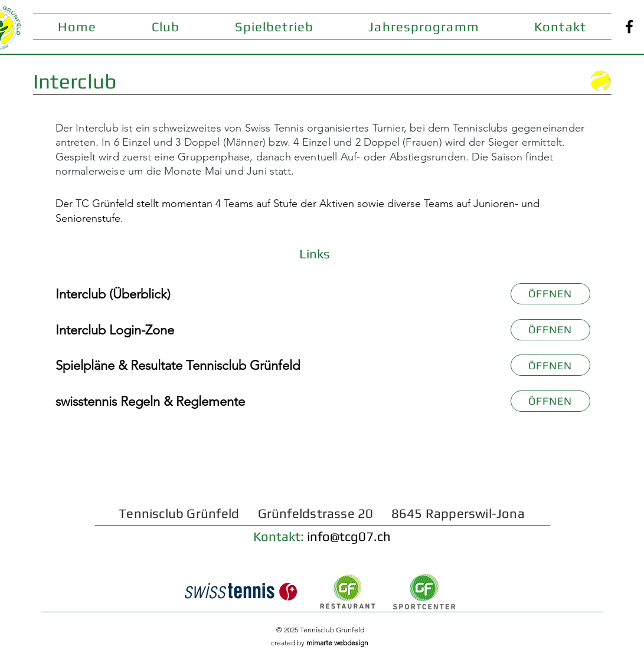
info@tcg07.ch (349, 536)
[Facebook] (629, 27)
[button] (166, 27)
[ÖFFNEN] (550, 294)
